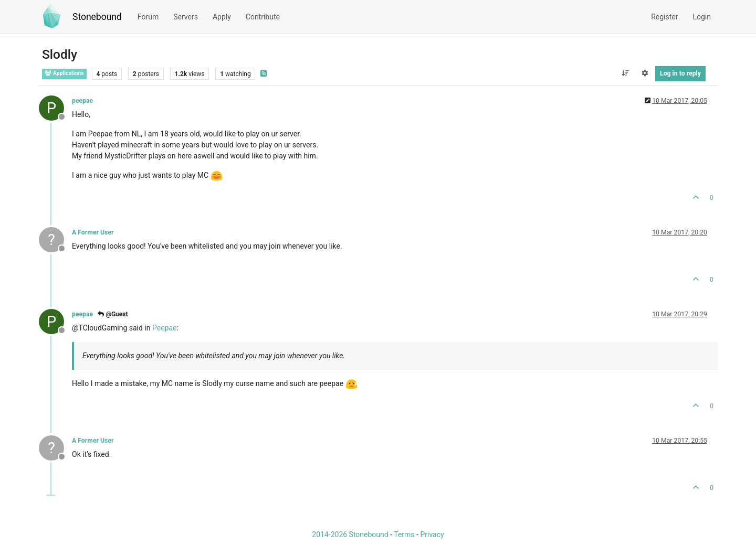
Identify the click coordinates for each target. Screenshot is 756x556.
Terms (404, 534)
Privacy (432, 534)
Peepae (165, 328)
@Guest (113, 314)
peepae (82, 101)
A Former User (93, 232)
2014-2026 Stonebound (350, 534)
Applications (64, 73)
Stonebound (97, 17)
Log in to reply (680, 73)
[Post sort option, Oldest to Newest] (625, 73)
